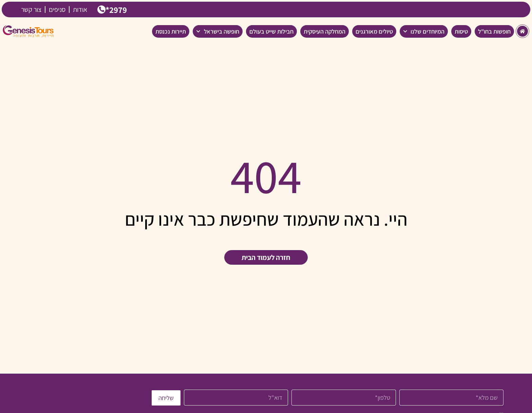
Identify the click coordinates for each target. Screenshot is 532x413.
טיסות (461, 31)
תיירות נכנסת (171, 31)
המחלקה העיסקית (325, 31)
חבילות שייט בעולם (271, 31)
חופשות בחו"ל (494, 31)
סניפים (57, 10)
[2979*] (102, 10)
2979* (117, 9)
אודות (80, 10)
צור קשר (31, 10)
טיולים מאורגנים (374, 31)
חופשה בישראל (218, 31)
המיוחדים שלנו (424, 31)
